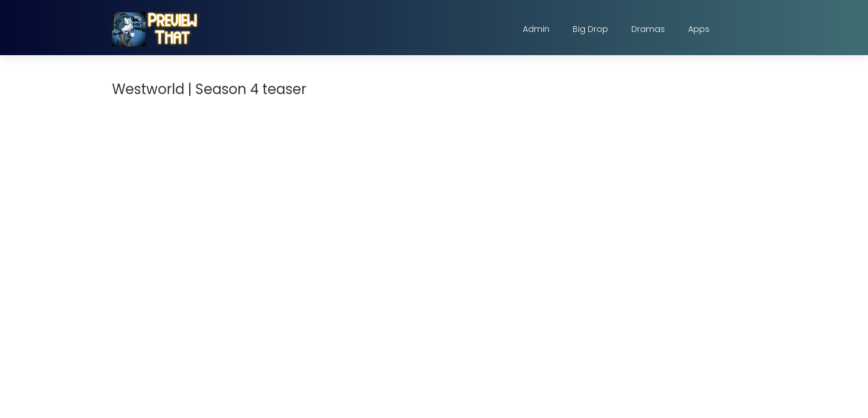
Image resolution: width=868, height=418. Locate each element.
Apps (699, 29)
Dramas (648, 29)
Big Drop (590, 29)
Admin (536, 29)
